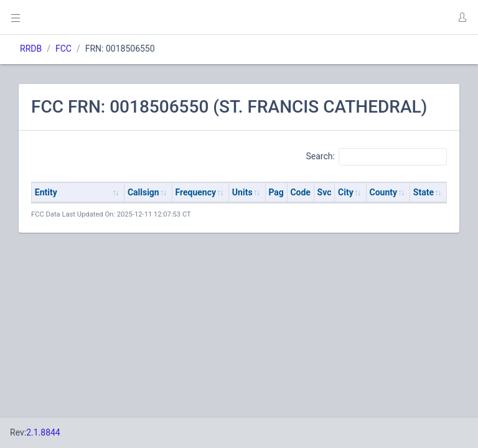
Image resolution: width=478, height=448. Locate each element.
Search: (376, 157)
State (424, 192)
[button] (462, 17)
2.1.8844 (43, 432)
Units (242, 192)
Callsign (143, 192)
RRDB (31, 49)
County (384, 192)
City (346, 192)
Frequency (196, 192)
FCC (63, 49)
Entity (46, 192)
